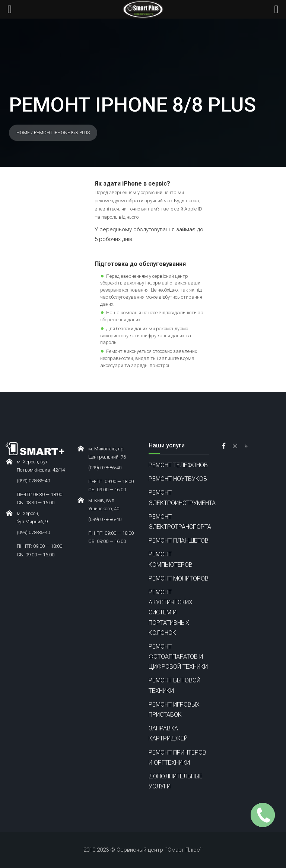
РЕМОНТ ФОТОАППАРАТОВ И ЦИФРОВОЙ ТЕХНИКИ (178, 657)
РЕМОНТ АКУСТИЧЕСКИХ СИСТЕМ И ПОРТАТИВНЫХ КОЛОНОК (171, 613)
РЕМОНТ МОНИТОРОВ (179, 578)
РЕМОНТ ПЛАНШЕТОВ (179, 541)
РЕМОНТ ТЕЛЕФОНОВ (178, 465)
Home (23, 133)
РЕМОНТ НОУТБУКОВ (178, 479)
